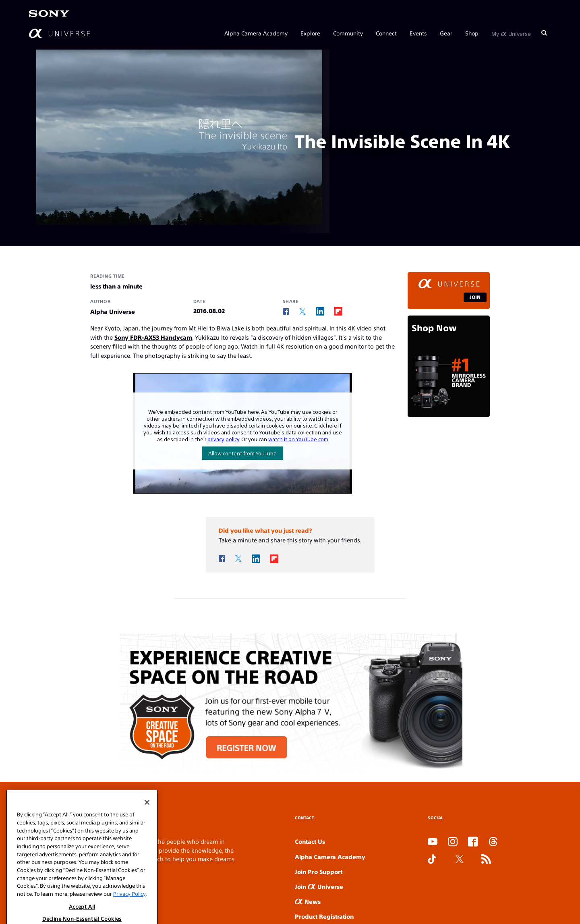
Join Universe (319, 886)
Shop (472, 33)
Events (418, 33)
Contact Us (310, 841)
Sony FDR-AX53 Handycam (153, 337)
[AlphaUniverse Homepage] (59, 33)
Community (348, 33)
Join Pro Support (319, 871)
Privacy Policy (129, 912)
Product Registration (324, 916)
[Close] (147, 821)
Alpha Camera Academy (256, 33)
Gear (446, 33)
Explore (310, 33)
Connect (386, 33)
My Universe (511, 33)
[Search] (544, 33)
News (308, 901)
